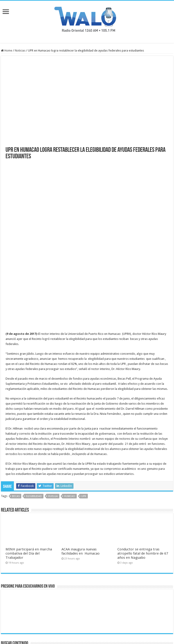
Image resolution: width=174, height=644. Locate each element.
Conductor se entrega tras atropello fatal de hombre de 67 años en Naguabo (143, 499)
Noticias (20, 50)
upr (84, 442)
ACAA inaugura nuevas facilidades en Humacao (81, 497)
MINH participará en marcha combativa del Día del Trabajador (29, 499)
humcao (70, 442)
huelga (53, 442)
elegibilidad (34, 442)
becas (16, 442)
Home (7, 50)
